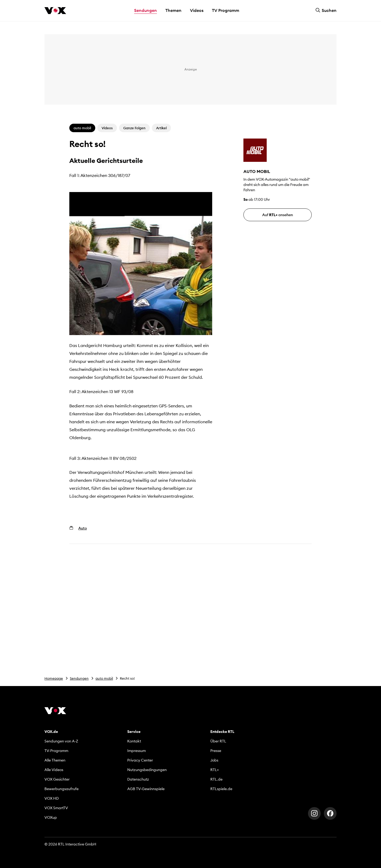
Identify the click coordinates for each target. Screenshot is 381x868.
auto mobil (104, 678)
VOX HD (52, 798)
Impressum (137, 751)
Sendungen (79, 678)
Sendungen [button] (146, 10)
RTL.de (216, 779)
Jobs (214, 760)
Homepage (54, 678)
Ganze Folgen (134, 128)
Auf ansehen (278, 215)
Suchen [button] (326, 10)
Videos (197, 10)
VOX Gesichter (57, 779)
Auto (83, 528)
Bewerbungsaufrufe (62, 789)
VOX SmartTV (56, 808)
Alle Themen (55, 760)
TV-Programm (56, 751)
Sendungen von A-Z (61, 741)
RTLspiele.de (221, 789)
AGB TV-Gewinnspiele (146, 789)
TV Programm (226, 10)
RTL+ (215, 770)
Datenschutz (138, 779)
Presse (216, 751)
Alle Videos (54, 770)
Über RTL (218, 741)
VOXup (51, 817)
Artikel (161, 128)
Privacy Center (140, 760)
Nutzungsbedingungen (147, 770)
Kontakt (134, 741)
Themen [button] (173, 10)
